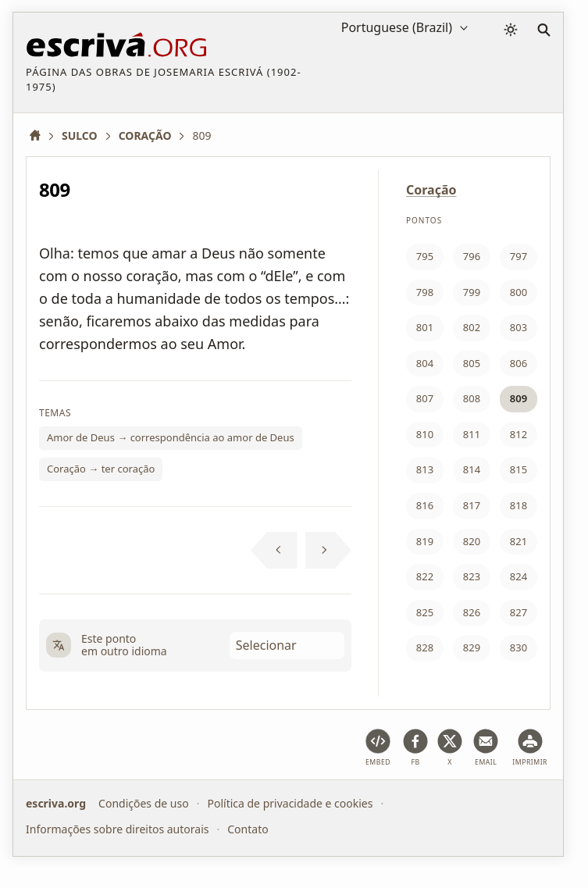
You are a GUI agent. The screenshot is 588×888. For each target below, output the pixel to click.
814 (472, 469)
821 (519, 541)
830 (519, 647)
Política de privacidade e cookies (290, 803)
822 (425, 576)
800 (519, 292)
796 (472, 256)
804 (425, 363)
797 (519, 256)
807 (425, 398)
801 (425, 327)
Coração (431, 190)
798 (425, 292)
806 (519, 363)
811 (472, 434)
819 (425, 541)
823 (472, 576)
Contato (248, 828)
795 (425, 256)
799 (472, 292)
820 (472, 541)
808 (472, 398)
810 (425, 434)
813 (425, 469)
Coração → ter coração (101, 469)
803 (519, 327)
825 (425, 612)
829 (472, 647)
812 (519, 434)
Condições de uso (144, 803)
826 (472, 612)
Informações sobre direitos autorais (117, 828)
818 (519, 505)
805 (472, 363)
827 (519, 612)
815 (519, 469)
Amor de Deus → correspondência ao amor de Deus (171, 437)
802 (472, 327)
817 (472, 505)
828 (425, 647)
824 (519, 576)
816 (425, 505)
